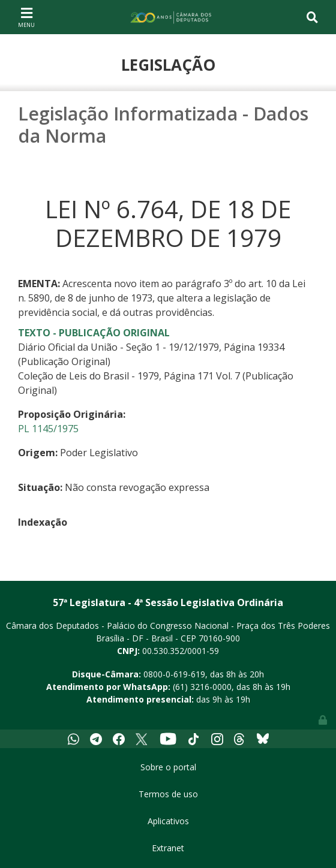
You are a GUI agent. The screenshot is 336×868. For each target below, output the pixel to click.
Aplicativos (168, 821)
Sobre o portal (168, 767)
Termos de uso (168, 794)
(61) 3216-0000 (202, 687)
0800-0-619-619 (174, 674)
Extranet (168, 848)
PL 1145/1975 (48, 429)
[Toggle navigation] (26, 17)
